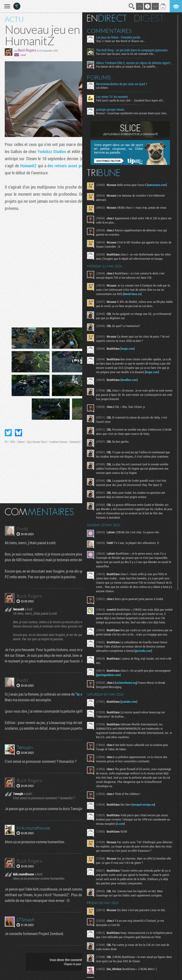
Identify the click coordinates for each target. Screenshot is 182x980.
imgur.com (130, 349)
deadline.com (132, 380)
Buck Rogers (27, 50)
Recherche (132, 6)
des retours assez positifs (70, 166)
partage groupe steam (113, 110)
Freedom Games (58, 442)
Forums (102, 77)
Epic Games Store (37, 442)
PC (6, 442)
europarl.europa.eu (146, 809)
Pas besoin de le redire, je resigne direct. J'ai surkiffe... (129, 66)
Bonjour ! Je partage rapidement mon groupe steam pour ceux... (135, 113)
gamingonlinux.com (128, 679)
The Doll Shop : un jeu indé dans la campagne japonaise (134, 50)
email (23, 55)
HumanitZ (28, 166)
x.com (123, 828)
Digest (152, 18)
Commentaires (112, 31)
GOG (13, 442)
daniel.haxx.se (135, 294)
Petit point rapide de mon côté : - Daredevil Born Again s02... (133, 100)
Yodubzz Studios (52, 151)
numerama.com (159, 185)
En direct (109, 18)
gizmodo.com (146, 655)
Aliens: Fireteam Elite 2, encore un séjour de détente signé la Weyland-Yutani (136, 63)
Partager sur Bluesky (18, 433)
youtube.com (131, 706)
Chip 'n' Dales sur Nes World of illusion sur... (123, 41)
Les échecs (105, 88)
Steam (21, 442)
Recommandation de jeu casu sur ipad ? (124, 84)
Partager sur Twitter (8, 433)
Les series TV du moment (115, 97)
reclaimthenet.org (129, 687)
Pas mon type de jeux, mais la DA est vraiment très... (128, 54)
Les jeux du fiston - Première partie (121, 37)
